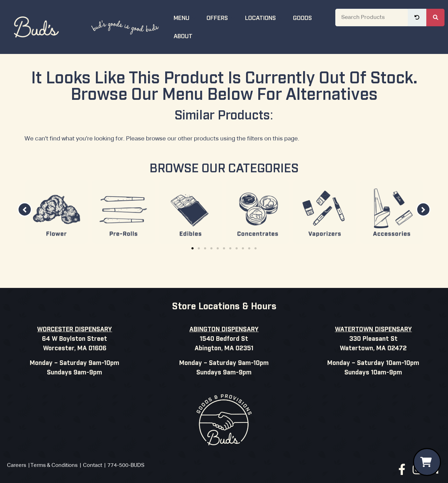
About (187, 36)
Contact (93, 465)
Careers (17, 465)
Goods (307, 17)
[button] (25, 210)
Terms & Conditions (54, 465)
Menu (186, 17)
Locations (265, 17)
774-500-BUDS (126, 465)
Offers (222, 17)
